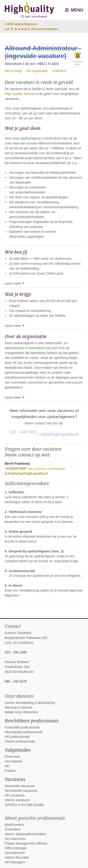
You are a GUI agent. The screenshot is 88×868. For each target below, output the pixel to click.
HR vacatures (15, 795)
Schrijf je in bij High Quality (24, 805)
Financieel (12, 757)
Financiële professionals (22, 727)
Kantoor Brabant (17, 662)
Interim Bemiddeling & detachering (30, 703)
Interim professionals (20, 741)
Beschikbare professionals (32, 721)
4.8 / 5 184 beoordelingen (31, 29)
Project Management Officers (26, 843)
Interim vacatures (17, 800)
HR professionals (17, 737)
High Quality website (20, 94)
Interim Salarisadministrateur (26, 834)
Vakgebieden (18, 750)
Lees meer (15, 283)
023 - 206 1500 (16, 652)
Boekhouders (14, 825)
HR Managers (15, 862)
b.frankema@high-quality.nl (26, 473)
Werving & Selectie (19, 707)
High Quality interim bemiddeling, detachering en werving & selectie (29, 10)
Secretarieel (13, 761)
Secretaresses (15, 839)
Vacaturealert (78, 59)
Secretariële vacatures (21, 791)
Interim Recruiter (17, 857)
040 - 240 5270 (16, 681)
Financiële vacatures (20, 786)
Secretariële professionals (24, 732)
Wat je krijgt (13, 71)
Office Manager (16, 848)
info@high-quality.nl (60, 434)
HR (7, 766)
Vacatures (15, 779)
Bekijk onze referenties (21, 712)
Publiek (10, 771)
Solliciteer (59, 71)
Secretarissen (15, 853)
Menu (74, 10)
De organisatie (37, 71)
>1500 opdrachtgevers (21, 24)
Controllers (13, 829)
